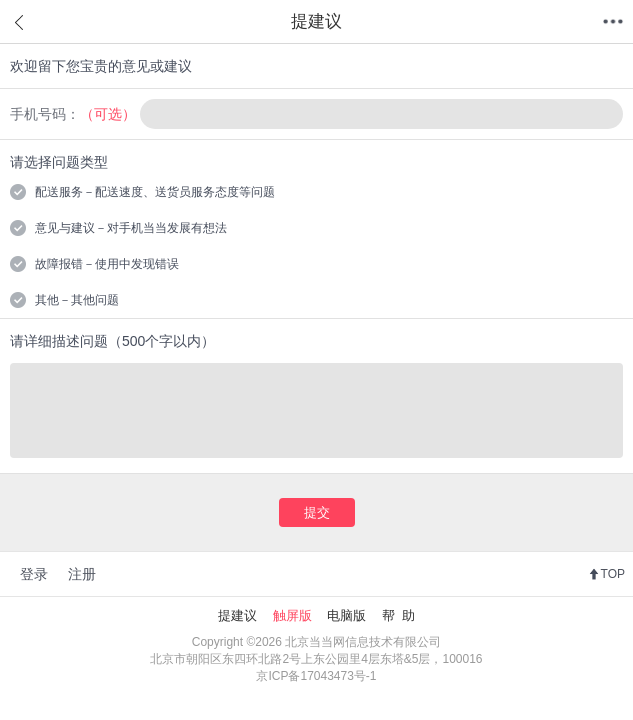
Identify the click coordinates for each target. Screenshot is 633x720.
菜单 (613, 22)
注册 (82, 574)
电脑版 (346, 615)
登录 (34, 574)
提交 (317, 512)
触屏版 (292, 615)
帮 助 (398, 615)
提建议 (237, 615)
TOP (613, 574)
